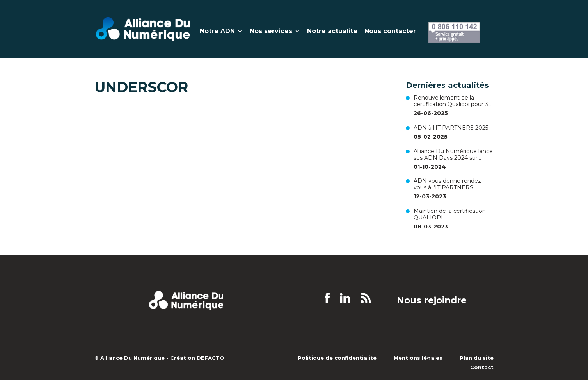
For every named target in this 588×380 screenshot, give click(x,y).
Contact (482, 367)
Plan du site (477, 358)
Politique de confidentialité (337, 358)
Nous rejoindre (432, 301)
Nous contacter (390, 32)
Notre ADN (217, 32)
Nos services (271, 32)
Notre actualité (332, 32)
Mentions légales (418, 358)
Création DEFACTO (197, 358)
